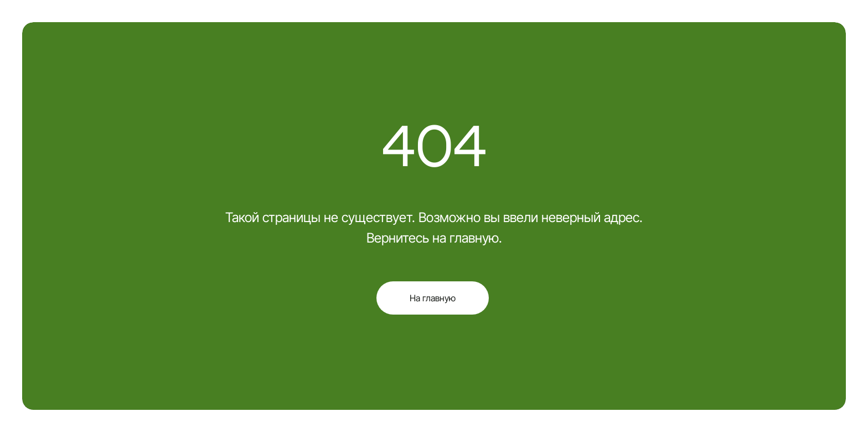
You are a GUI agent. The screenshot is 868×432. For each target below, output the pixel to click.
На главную (433, 298)
